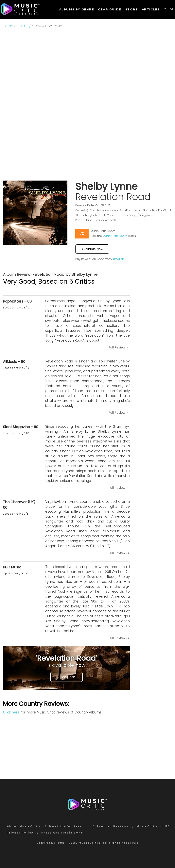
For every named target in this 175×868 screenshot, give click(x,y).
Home (8, 26)
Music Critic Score (115, 236)
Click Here (66, 677)
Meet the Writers (65, 826)
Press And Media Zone (62, 833)
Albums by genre (77, 9)
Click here (11, 712)
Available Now (92, 249)
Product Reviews (113, 826)
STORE (131, 9)
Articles (151, 9)
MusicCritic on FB (153, 826)
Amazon (118, 259)
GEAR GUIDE (110, 9)
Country (24, 26)
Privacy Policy (20, 833)
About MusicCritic (24, 826)
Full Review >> (119, 347)
